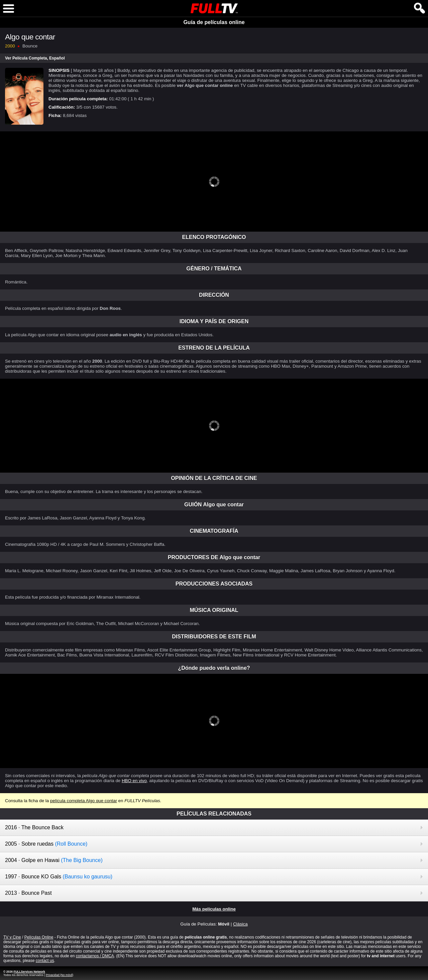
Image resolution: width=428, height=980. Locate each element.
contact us (45, 961)
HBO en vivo (134, 781)
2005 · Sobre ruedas (46, 844)
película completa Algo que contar (84, 801)
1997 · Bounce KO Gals (59, 877)
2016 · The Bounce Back (34, 827)
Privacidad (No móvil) (60, 975)
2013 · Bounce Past (28, 893)
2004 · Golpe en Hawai (54, 860)
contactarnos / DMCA (95, 956)
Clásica (240, 924)
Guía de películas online (214, 22)
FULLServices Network (29, 972)
